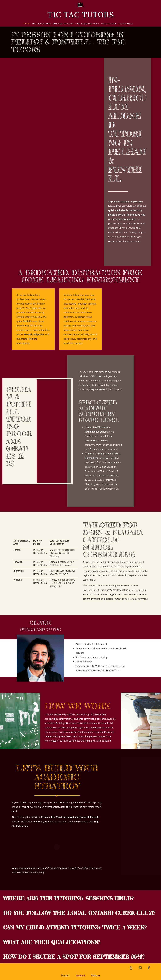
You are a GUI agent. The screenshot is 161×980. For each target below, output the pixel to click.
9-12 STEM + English (63, 23)
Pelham (95, 976)
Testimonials (126, 23)
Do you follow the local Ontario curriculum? (79, 913)
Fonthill (65, 976)
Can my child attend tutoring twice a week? (75, 927)
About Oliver (109, 23)
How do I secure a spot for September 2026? (74, 957)
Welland (80, 976)
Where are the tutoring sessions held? (68, 898)
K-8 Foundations (41, 23)
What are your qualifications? (52, 942)
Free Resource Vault (87, 23)
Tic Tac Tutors (81, 15)
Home (27, 23)
